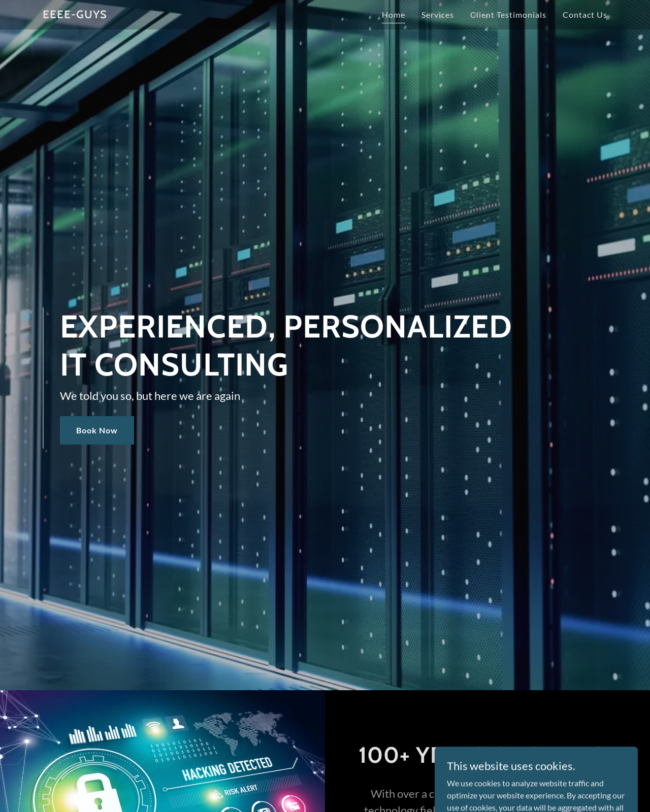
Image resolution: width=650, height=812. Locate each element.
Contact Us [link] (585, 14)
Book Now (97, 430)
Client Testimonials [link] (508, 14)
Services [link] (438, 14)
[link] (75, 15)
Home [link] (394, 14)
